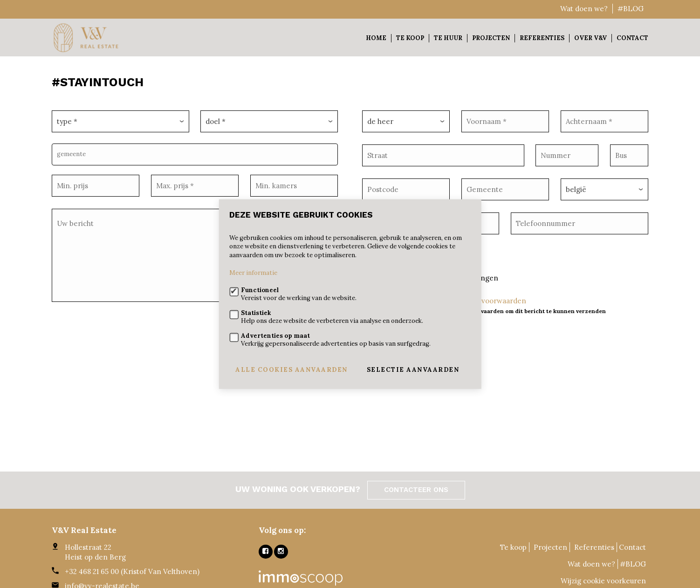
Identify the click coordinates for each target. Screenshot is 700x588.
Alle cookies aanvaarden (292, 369)
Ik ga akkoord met (490, 294)
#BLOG (631, 9)
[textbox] (197, 151)
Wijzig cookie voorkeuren (603, 581)
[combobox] (195, 152)
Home (376, 38)
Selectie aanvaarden (413, 369)
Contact (632, 38)
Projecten (491, 38)
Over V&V (590, 38)
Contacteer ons (416, 490)
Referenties (542, 38)
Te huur (448, 38)
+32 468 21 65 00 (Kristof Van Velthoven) (132, 571)
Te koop (410, 38)
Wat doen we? (584, 9)
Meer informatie (253, 273)
